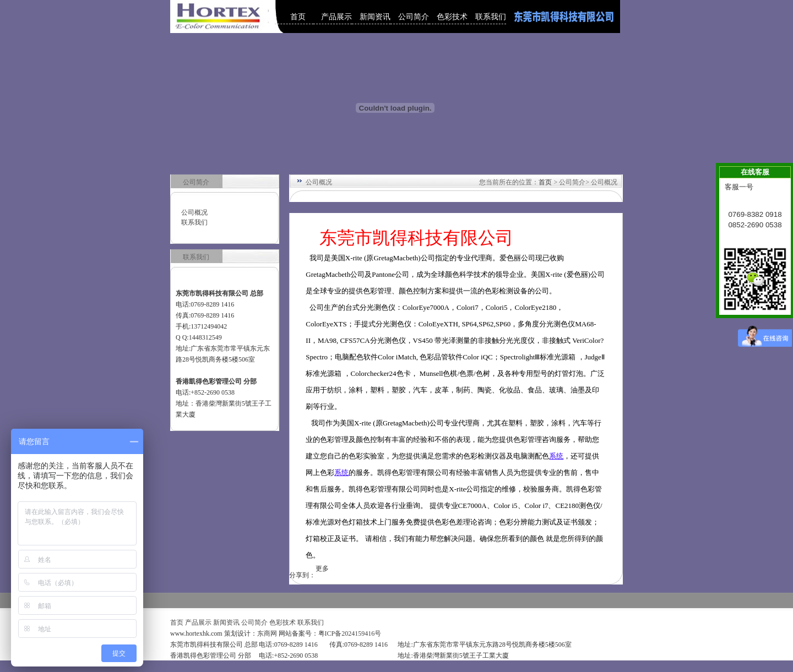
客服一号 (739, 187)
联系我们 (491, 17)
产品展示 (336, 17)
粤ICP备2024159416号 (350, 633)
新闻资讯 (375, 17)
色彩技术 (452, 17)
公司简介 (414, 17)
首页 (298, 17)
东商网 (267, 633)
